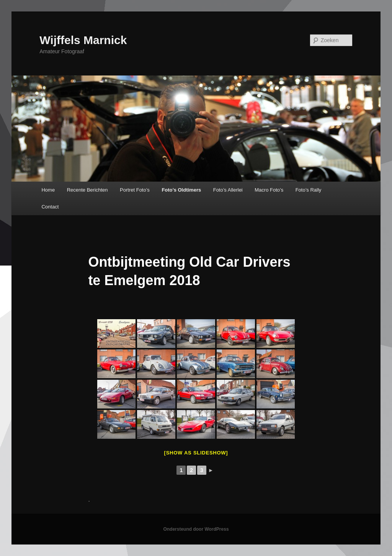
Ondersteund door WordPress (196, 529)
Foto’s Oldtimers (181, 190)
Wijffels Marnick (83, 40)
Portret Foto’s (135, 190)
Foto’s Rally (309, 190)
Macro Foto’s (269, 190)
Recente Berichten (87, 190)
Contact (50, 207)
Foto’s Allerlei (228, 190)
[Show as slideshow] (196, 453)
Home (48, 190)
